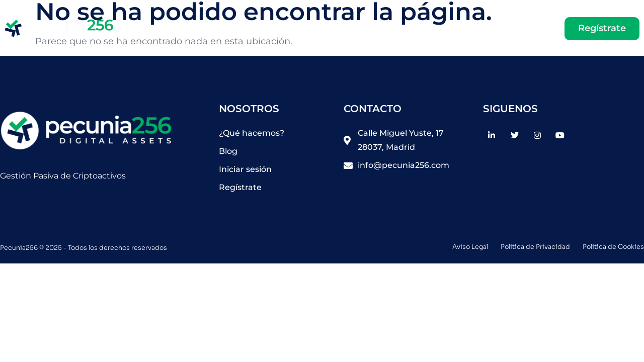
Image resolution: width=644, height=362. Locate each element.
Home (338, 28)
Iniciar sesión (510, 28)
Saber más (393, 28)
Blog (449, 28)
